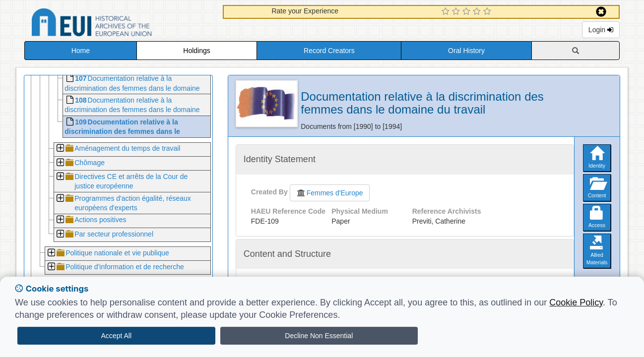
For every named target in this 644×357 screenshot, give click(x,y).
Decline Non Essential (319, 336)
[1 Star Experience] (447, 12)
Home (81, 51)
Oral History (466, 51)
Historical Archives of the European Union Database (120, 24)
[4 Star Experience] (478, 12)
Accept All (116, 336)
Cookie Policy (576, 302)
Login (601, 30)
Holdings (196, 51)
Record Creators (329, 51)
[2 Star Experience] (457, 12)
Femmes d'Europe (330, 193)
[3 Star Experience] (468, 12)
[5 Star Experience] (488, 12)
